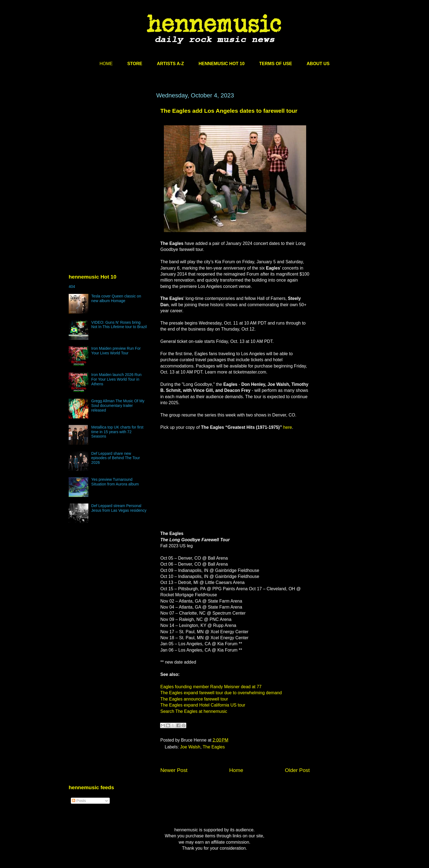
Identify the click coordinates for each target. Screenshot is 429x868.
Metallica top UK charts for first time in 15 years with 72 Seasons (118, 432)
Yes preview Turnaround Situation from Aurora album (115, 482)
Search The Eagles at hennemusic (194, 711)
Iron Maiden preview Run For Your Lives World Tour (116, 351)
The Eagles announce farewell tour (194, 699)
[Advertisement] (110, 144)
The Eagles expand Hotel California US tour (203, 705)
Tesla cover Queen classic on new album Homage (116, 298)
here (288, 427)
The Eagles (214, 747)
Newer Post (174, 770)
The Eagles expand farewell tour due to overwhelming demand (221, 693)
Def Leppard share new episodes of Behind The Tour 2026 (116, 458)
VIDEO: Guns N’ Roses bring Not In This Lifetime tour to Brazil (119, 325)
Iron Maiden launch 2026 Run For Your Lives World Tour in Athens (117, 379)
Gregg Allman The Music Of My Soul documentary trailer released (118, 406)
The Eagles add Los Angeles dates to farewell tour (229, 111)
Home (236, 770)
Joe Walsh (190, 747)
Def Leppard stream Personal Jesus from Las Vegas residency (119, 508)
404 (72, 287)
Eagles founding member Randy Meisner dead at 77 (211, 687)
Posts (79, 801)
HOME (106, 64)
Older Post (297, 770)
